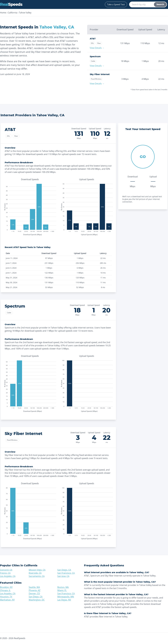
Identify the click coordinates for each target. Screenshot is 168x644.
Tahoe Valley (25, 13)
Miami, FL (62, 590)
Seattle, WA (34, 587)
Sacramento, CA (37, 576)
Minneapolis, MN (66, 597)
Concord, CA (6, 570)
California (12, 13)
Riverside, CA (35, 573)
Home (3, 13)
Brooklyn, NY (6, 587)
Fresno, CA (5, 573)
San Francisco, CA (66, 573)
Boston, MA (63, 587)
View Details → (97, 48)
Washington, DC (37, 600)
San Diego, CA (64, 570)
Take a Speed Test (116, 4)
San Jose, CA (63, 576)
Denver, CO (34, 593)
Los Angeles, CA (8, 576)
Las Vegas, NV (64, 600)
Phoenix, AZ (35, 590)
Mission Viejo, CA (37, 570)
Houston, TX (6, 597)
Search (160, 4)
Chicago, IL (5, 590)
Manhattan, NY (7, 600)
